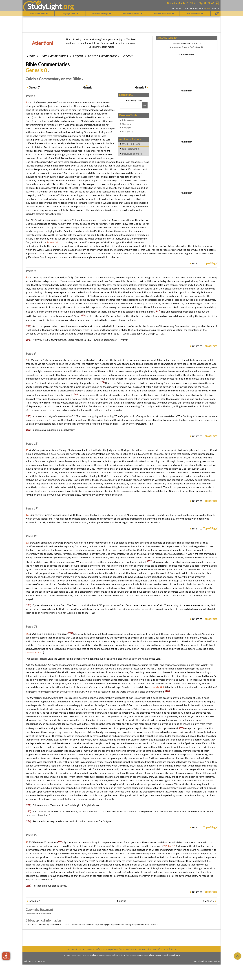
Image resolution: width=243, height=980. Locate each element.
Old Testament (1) (131, 149)
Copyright (127, 128)
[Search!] (145, 105)
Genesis (127, 56)
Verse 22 (31, 835)
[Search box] (130, 105)
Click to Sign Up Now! (202, 3)
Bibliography (128, 131)
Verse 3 (30, 271)
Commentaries (54, 56)
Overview (127, 124)
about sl (157, 949)
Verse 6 (30, 354)
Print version (128, 120)
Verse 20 (31, 536)
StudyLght (45, 6)
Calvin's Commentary (102, 56)
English (78, 56)
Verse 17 (31, 508)
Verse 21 (31, 626)
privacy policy (94, 949)
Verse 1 (30, 96)
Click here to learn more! (101, 47)
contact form (174, 955)
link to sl (171, 949)
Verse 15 (31, 444)
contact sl (143, 949)
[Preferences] (217, 14)
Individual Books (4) (132, 154)
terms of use (74, 949)
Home (31, 56)
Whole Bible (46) (131, 144)
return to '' (205, 263)
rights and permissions (121, 949)
